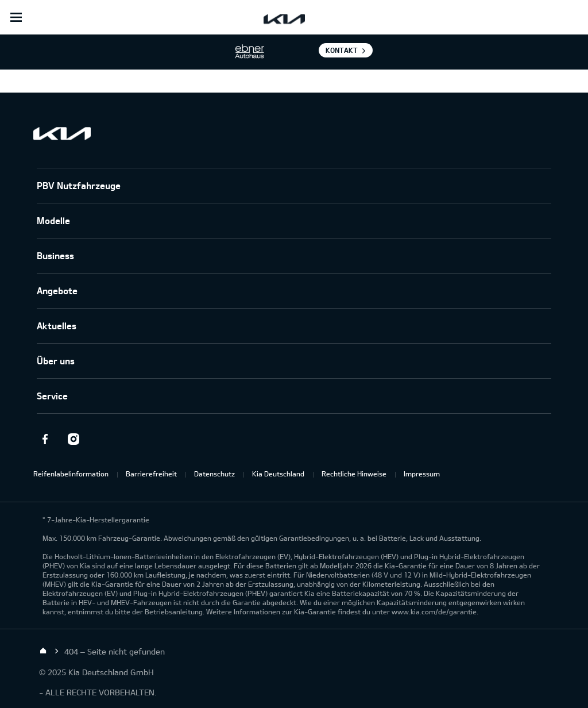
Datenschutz (214, 474)
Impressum (422, 474)
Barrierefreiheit (151, 474)
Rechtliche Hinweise (354, 474)
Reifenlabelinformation (71, 474)
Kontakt (342, 50)
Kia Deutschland (278, 474)
